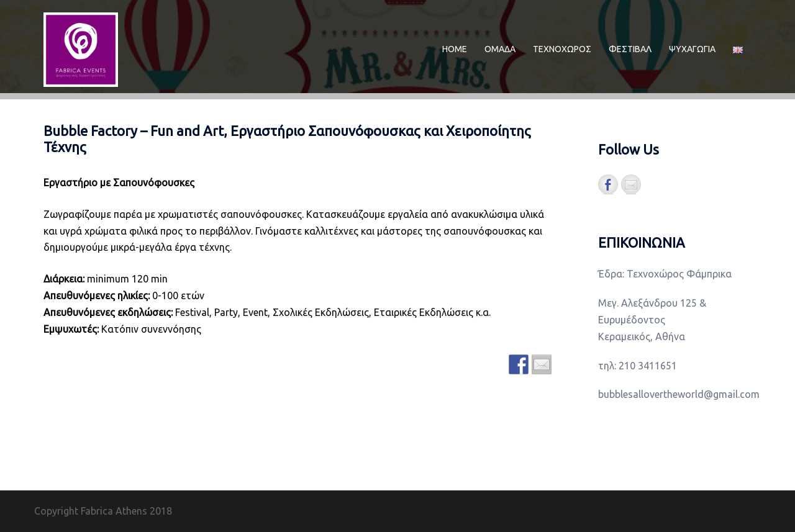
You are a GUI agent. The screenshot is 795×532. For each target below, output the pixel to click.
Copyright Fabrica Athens (91, 511)
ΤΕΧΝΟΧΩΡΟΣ (562, 49)
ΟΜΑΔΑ (500, 49)
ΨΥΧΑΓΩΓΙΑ (692, 49)
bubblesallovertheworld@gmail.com (679, 394)
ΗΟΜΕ (455, 49)
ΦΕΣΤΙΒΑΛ (630, 49)
